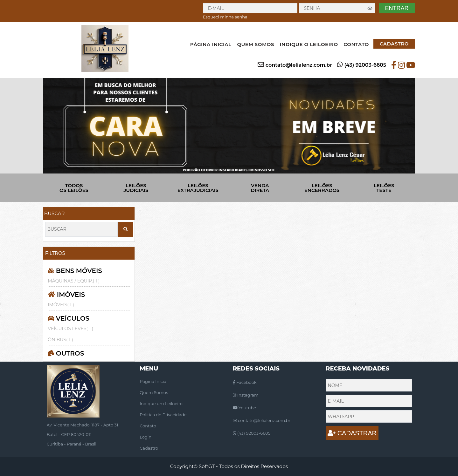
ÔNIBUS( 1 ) (60, 340)
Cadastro (149, 448)
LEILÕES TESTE (384, 188)
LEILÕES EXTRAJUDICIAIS (198, 188)
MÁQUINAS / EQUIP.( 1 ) (74, 281)
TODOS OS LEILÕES (74, 188)
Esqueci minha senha (225, 17)
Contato (148, 426)
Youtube (244, 408)
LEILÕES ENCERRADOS (322, 188)
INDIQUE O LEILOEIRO (309, 44)
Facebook (245, 382)
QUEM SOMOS (255, 44)
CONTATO (356, 44)
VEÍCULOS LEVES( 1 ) (70, 329)
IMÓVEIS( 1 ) (61, 305)
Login (146, 437)
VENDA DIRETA (260, 188)
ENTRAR (397, 8)
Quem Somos (154, 392)
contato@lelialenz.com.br (299, 65)
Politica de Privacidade (163, 415)
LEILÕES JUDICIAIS (136, 188)
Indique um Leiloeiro (161, 404)
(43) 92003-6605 (365, 65)
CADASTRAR (352, 433)
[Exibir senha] (370, 8)
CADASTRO (394, 44)
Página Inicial (153, 381)
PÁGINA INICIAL (211, 44)
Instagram (246, 395)
